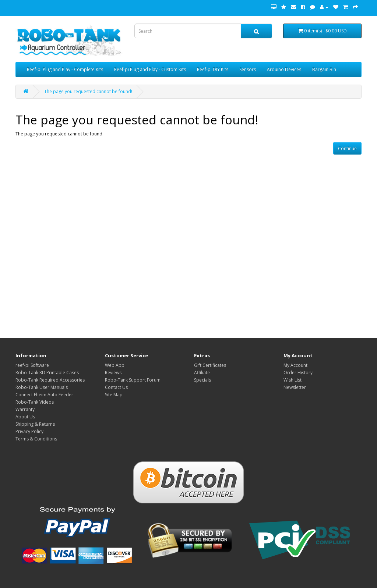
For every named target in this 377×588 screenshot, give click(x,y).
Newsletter (295, 387)
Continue (347, 148)
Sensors (248, 69)
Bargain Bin (324, 69)
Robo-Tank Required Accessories (50, 380)
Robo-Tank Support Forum (133, 380)
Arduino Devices (284, 69)
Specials (202, 380)
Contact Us (116, 387)
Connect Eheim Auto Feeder (44, 395)
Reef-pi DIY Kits (213, 69)
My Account (295, 365)
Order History (298, 373)
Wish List (293, 380)
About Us (25, 417)
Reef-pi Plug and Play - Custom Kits (150, 69)
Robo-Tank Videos (35, 402)
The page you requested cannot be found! (88, 91)
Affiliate (202, 373)
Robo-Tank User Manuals (42, 387)
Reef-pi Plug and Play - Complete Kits (65, 69)
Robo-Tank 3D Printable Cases (47, 373)
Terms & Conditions (36, 439)
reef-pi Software (32, 365)
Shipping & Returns (35, 424)
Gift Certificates (210, 365)
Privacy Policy (29, 431)
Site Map (114, 395)
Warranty (25, 409)
